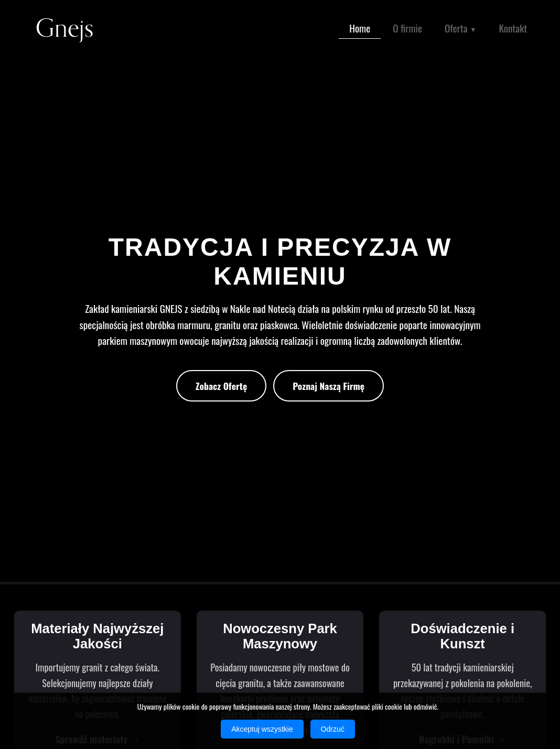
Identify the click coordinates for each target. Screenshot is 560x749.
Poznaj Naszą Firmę (329, 386)
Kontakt (513, 28)
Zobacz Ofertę (221, 386)
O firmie (407, 28)
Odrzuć (333, 729)
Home (360, 28)
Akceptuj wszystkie (262, 729)
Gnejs (64, 29)
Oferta (461, 29)
